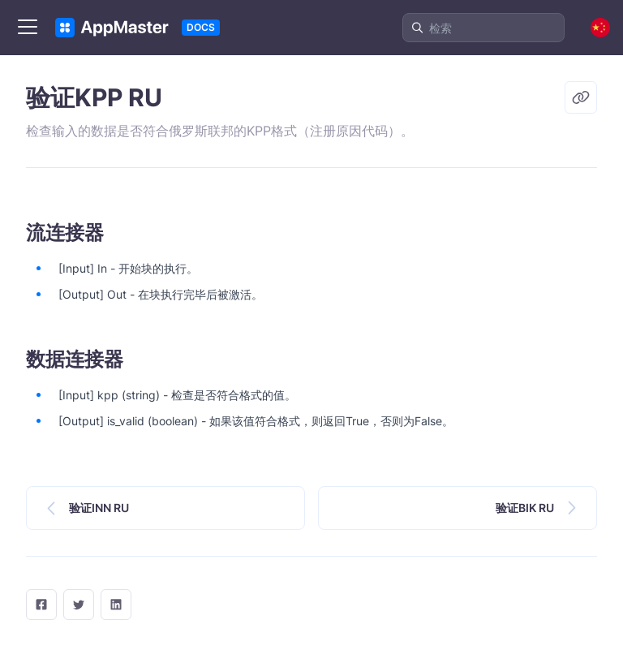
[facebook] (41, 605)
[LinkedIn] (116, 605)
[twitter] (79, 605)
